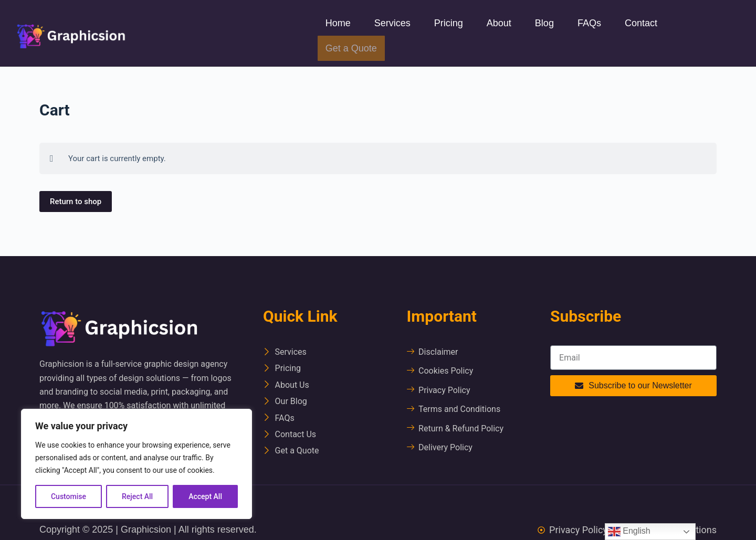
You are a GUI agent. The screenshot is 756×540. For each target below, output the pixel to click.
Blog (544, 23)
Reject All (137, 496)
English (629, 532)
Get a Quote (351, 48)
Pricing (449, 23)
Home (338, 23)
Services (392, 23)
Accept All (205, 496)
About (499, 23)
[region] (136, 464)
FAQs (589, 23)
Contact (641, 23)
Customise (69, 496)
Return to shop (76, 202)
